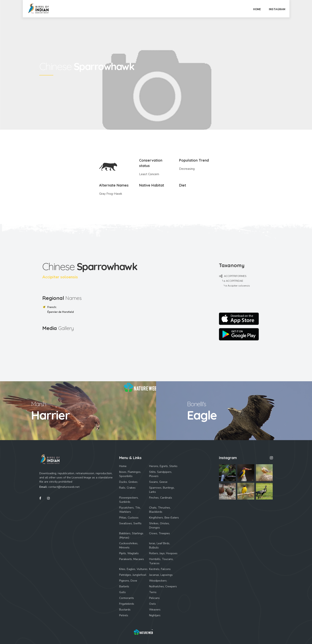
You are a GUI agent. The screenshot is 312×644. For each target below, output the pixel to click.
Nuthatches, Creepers (163, 586)
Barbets (124, 586)
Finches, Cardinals (161, 498)
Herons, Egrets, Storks (163, 466)
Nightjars (155, 615)
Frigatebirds (127, 604)
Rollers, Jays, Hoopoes (163, 553)
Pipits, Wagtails (129, 553)
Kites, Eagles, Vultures (133, 569)
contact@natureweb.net (64, 487)
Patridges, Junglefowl (133, 575)
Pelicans (154, 598)
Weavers (155, 610)
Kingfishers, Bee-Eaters (164, 518)
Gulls (122, 592)
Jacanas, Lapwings (161, 575)
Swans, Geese (158, 482)
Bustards (125, 610)
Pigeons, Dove (128, 581)
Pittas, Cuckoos (129, 518)
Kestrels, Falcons (160, 569)
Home (123, 466)
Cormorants (127, 598)
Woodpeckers (158, 581)
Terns (153, 592)
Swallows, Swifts (130, 523)
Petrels (124, 615)
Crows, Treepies (159, 533)
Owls (153, 604)
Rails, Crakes (127, 488)
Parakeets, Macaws (132, 559)
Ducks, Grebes (128, 482)
